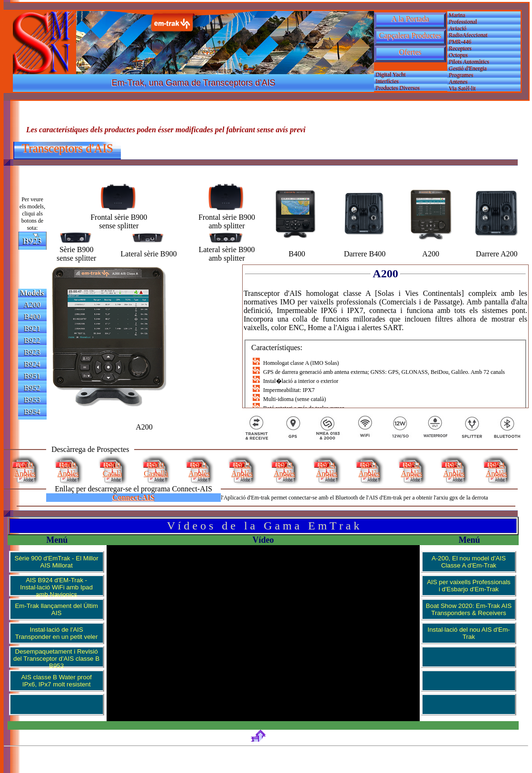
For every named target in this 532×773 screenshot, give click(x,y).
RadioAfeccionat (468, 35)
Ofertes (410, 52)
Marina (458, 15)
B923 (33, 352)
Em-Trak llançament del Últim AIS (56, 609)
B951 (33, 376)
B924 (33, 364)
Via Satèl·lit (463, 88)
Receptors (461, 48)
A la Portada (410, 19)
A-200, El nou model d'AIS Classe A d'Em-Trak (469, 562)
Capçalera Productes (410, 35)
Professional (463, 21)
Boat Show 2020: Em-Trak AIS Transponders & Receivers (469, 609)
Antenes (458, 81)
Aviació (458, 28)
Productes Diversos (398, 88)
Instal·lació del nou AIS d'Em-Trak (469, 633)
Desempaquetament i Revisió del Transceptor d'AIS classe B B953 (56, 658)
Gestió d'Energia (468, 68)
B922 (33, 340)
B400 (33, 317)
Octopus (459, 55)
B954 (33, 412)
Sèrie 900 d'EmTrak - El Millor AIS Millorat (57, 562)
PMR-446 (460, 41)
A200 (32, 305)
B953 (33, 400)
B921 (33, 328)
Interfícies (388, 81)
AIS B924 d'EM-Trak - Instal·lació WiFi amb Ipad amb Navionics (56, 587)
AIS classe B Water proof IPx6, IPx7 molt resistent (56, 681)
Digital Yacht (391, 74)
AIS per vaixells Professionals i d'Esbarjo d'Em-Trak (469, 586)
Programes (461, 75)
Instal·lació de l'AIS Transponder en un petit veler (57, 633)
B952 (33, 388)
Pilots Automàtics (469, 61)
